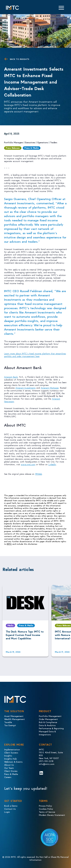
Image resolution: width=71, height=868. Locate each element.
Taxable (8, 722)
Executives (30, 142)
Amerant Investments (25, 388)
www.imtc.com (28, 464)
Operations (43, 142)
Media (10, 625)
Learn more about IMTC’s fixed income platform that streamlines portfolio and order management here (35, 355)
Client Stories (11, 771)
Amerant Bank (11, 377)
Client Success (11, 752)
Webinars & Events (13, 762)
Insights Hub (11, 759)
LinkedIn (52, 464)
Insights (8, 756)
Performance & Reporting (51, 728)
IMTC (9, 544)
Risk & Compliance (48, 722)
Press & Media (32, 148)
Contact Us (10, 809)
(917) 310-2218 (46, 761)
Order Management (48, 719)
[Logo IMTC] (12, 8)
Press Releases (13, 148)
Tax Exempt (10, 725)
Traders (54, 142)
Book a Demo (11, 806)
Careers (8, 777)
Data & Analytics (47, 725)
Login (7, 812)
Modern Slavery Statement (52, 815)
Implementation (12, 749)
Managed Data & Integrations (47, 733)
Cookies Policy (46, 809)
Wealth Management (15, 719)
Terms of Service (47, 812)
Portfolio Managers (14, 142)
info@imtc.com (47, 764)
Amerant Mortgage (50, 388)
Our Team (9, 768)
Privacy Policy (45, 806)
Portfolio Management (50, 716)
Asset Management (14, 716)
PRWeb (39, 474)
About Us (9, 765)
